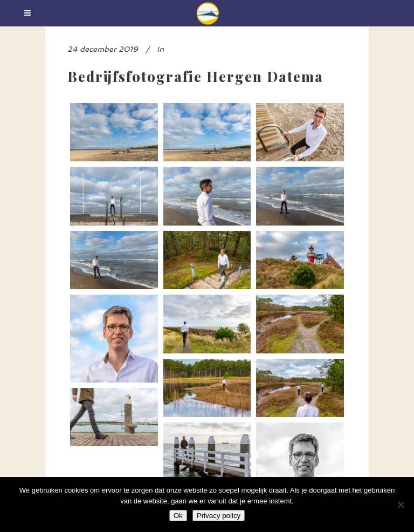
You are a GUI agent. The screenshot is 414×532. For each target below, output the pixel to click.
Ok (178, 516)
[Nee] (401, 504)
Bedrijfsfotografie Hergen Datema (195, 76)
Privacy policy (219, 516)
